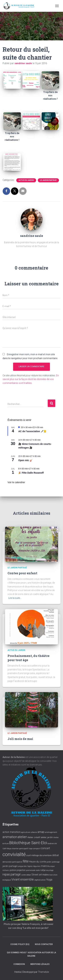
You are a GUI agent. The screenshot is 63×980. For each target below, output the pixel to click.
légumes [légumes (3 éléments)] (37, 866)
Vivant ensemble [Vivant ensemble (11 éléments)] (23, 879)
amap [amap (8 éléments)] (41, 832)
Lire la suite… (15, 598)
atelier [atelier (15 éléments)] (22, 837)
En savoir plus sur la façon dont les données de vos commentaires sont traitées (31, 379)
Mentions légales (40, 964)
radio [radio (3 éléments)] (38, 870)
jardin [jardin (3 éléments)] (49, 862)
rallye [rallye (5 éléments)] (43, 870)
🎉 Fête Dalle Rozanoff (31, 473)
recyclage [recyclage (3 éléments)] (50, 870)
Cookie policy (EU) (20, 944)
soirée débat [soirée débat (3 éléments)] (26, 875)
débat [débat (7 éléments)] (55, 855)
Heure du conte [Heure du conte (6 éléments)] (38, 862)
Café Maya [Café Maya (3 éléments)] (7, 849)
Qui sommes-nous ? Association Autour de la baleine (32, 954)
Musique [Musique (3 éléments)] (51, 866)
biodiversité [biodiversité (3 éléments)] (52, 844)
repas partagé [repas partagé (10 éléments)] (12, 874)
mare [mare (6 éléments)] (44, 866)
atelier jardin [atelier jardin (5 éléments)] (47, 837)
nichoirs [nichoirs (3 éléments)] (6, 870)
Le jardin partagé (48, 180)
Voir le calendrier (16, 482)
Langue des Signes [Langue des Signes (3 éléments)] (25, 866)
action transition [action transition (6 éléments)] (12, 832)
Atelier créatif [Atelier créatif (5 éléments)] (34, 837)
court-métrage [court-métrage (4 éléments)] (33, 855)
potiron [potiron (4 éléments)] (13, 870)
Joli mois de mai (20, 739)
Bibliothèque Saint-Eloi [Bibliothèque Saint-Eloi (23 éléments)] (28, 843)
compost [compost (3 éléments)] (36, 849)
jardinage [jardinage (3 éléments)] (56, 862)
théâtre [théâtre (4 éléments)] (46, 875)
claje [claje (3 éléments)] (31, 849)
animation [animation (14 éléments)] (10, 837)
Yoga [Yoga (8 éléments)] (49, 880)
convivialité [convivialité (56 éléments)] (14, 854)
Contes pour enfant (22, 573)
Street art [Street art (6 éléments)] (37, 875)
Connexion (19, 964)
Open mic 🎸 (25, 460)
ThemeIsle (43, 972)
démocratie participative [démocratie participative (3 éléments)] (12, 862)
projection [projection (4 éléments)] (21, 870)
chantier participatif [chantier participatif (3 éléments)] (20, 849)
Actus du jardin (26, 180)
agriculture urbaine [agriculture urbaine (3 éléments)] (29, 832)
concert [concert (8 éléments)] (45, 848)
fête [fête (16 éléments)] (26, 861)
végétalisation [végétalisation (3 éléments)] (40, 880)
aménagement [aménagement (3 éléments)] (51, 832)
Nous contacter (44, 944)
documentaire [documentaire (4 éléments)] (45, 855)
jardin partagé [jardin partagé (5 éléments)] (10, 866)
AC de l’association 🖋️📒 (32, 431)
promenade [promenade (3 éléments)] (31, 870)
